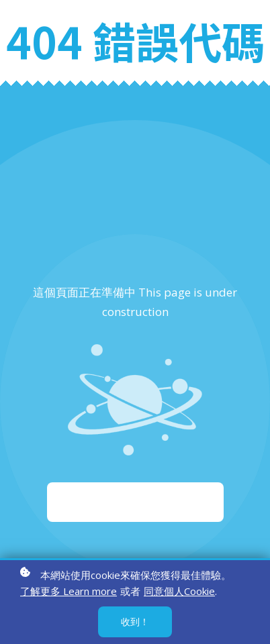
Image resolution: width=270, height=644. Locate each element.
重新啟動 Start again (135, 502)
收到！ (135, 623)
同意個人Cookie (179, 592)
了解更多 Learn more (69, 592)
